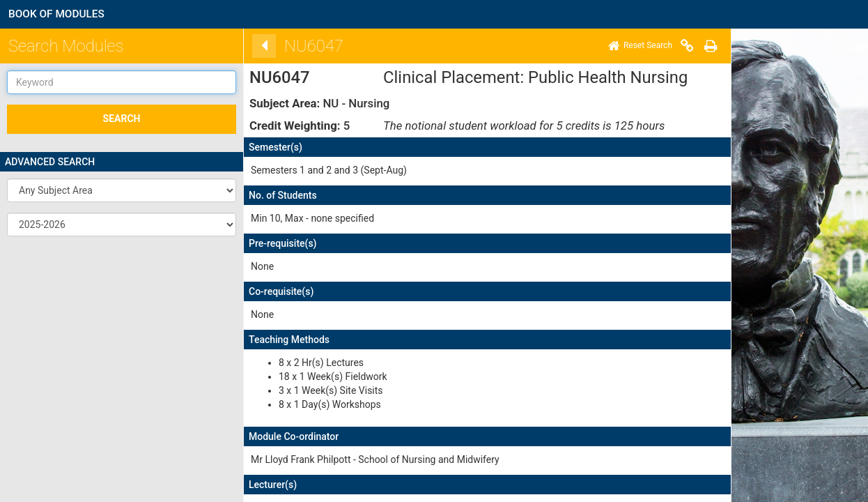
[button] (122, 190)
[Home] (621, 46)
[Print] (691, 46)
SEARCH (122, 119)
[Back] (245, 46)
